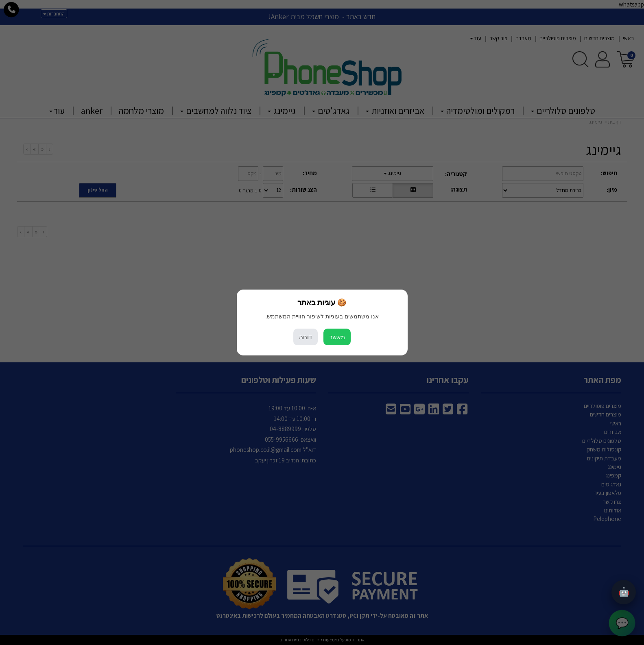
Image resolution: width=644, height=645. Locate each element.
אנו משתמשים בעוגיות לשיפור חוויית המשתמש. (322, 316)
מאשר (337, 337)
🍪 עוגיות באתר (322, 303)
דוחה (306, 337)
